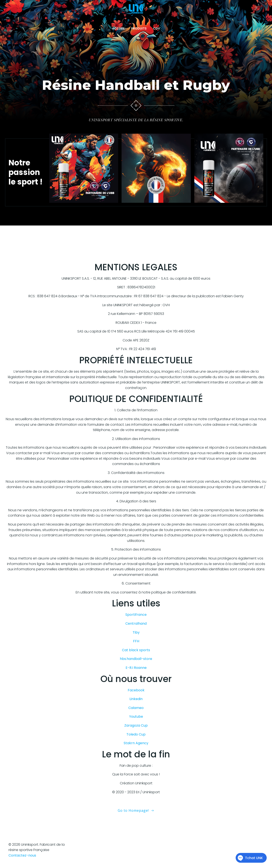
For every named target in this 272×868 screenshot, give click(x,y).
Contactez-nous (22, 855)
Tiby (136, 632)
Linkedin (136, 699)
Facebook (136, 690)
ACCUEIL (118, 28)
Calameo (136, 708)
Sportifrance (136, 615)
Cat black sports (136, 650)
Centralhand (136, 624)
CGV (157, 28)
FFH (136, 641)
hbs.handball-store (136, 659)
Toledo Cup (136, 734)
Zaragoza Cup (136, 725)
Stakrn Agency (136, 743)
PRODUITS (139, 28)
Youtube (136, 717)
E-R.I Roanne (136, 668)
